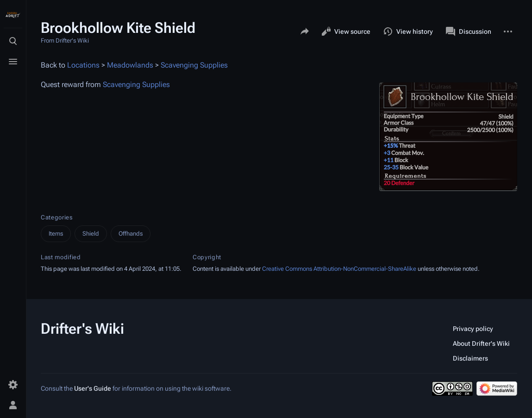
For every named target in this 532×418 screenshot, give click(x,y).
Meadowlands (130, 65)
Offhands (131, 234)
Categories (57, 217)
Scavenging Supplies (194, 65)
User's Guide (93, 388)
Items (56, 234)
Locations (83, 65)
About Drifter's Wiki (481, 343)
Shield (91, 234)
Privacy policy (473, 329)
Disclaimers (470, 358)
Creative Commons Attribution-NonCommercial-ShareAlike (339, 269)
